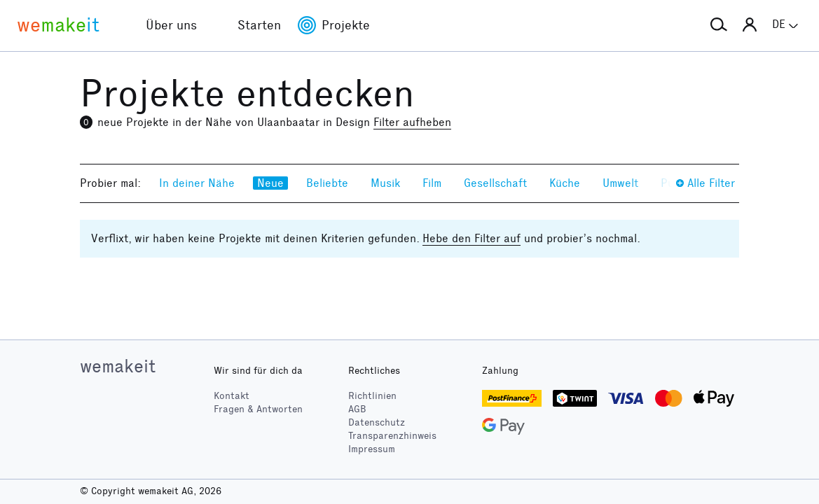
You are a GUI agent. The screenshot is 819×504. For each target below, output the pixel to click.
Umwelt (620, 183)
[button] (719, 25)
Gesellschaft (495, 183)
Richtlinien (372, 396)
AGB (357, 409)
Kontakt (232, 396)
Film (432, 183)
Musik (385, 183)
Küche (565, 183)
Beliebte (327, 183)
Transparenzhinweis (392, 436)
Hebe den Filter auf (472, 238)
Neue (270, 183)
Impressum (372, 449)
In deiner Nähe (197, 183)
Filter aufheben (412, 122)
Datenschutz (377, 422)
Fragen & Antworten (258, 409)
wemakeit (118, 366)
